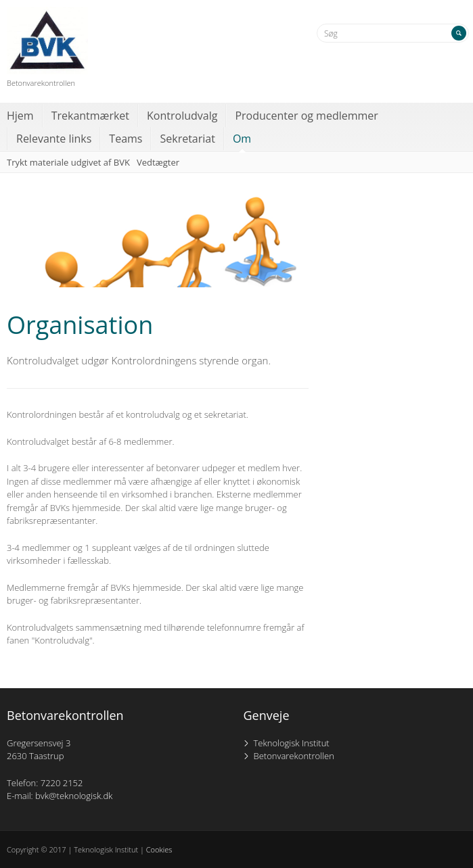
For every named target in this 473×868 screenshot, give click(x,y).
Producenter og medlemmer (306, 116)
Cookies (159, 849)
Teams (126, 139)
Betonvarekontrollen (294, 756)
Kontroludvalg (182, 116)
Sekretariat (187, 139)
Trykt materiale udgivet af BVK (68, 162)
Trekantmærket (90, 116)
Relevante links (54, 139)
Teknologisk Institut (292, 743)
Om (242, 139)
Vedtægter (158, 162)
